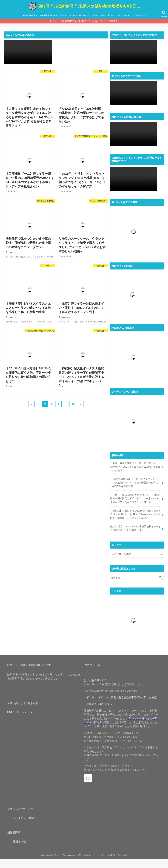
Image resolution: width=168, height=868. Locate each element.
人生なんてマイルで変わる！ (103, 15)
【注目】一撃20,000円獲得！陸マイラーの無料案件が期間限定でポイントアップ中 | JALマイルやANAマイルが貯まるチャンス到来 (135, 497)
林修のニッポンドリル (99, 702)
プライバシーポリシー (26, 816)
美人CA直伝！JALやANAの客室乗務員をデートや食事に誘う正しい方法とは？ (135, 526)
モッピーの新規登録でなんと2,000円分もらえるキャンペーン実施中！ (85, 20)
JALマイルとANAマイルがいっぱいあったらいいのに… (82, 853)
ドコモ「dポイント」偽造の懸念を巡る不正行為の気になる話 (122, 695)
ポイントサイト (123, 15)
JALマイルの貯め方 (30, 15)
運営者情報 (19, 839)
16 (73, 403)
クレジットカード (139, 15)
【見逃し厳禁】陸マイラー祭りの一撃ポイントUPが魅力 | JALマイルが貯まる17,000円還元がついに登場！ (135, 466)
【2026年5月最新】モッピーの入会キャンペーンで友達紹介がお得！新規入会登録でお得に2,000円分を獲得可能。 (135, 481)
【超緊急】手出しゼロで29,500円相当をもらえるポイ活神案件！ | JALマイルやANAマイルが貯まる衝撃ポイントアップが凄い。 (135, 512)
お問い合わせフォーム (19, 710)
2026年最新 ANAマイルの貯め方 (53, 15)
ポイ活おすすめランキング (79, 15)
